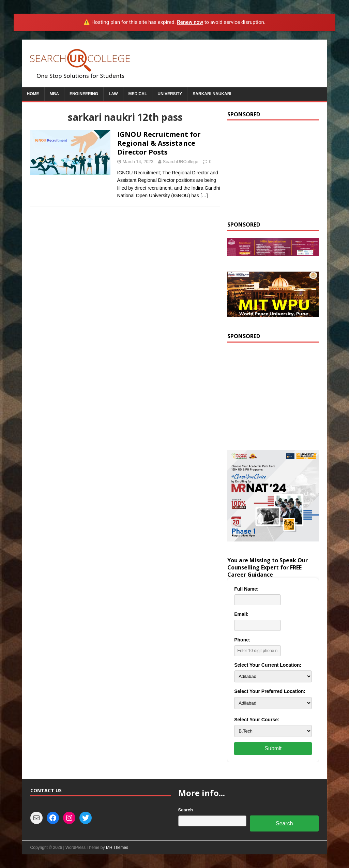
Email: (241, 614)
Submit (273, 748)
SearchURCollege (181, 162)
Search (186, 810)
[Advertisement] (273, 170)
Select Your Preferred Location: (270, 691)
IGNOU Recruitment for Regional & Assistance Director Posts (159, 143)
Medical (138, 94)
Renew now (190, 22)
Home (33, 94)
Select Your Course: (257, 720)
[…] (204, 196)
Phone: (242, 640)
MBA (54, 94)
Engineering (84, 94)
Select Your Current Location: (268, 665)
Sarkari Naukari (212, 94)
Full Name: (246, 589)
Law (113, 94)
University (170, 94)
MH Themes (117, 848)
